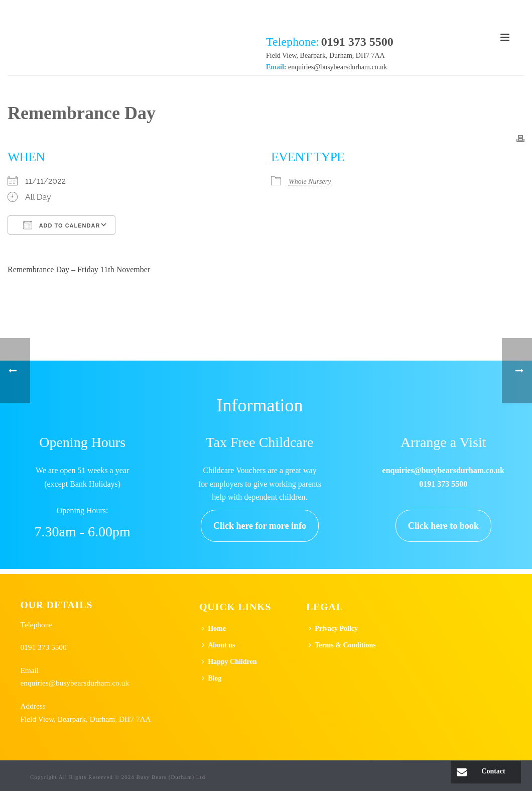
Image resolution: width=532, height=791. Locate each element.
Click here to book (443, 526)
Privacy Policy (333, 629)
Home (214, 629)
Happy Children (229, 662)
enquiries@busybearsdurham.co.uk (338, 67)
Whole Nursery (310, 182)
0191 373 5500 (43, 647)
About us (218, 645)
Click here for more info (260, 526)
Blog (212, 678)
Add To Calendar (61, 225)
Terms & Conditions (342, 645)
